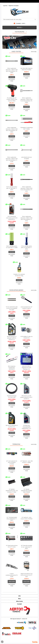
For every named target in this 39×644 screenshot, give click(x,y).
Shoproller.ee (35, 642)
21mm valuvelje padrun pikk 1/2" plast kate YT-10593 (12, 188)
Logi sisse (5, 6)
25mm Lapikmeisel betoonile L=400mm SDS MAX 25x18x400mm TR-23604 (12, 130)
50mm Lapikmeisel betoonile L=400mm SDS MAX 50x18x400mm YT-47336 (12, 159)
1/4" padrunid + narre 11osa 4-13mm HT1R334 (27, 518)
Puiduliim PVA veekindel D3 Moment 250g (19, 275)
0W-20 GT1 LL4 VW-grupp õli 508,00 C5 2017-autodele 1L (27, 397)
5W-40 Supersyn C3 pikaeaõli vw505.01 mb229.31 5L (12, 338)
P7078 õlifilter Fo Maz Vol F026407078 (26, 337)
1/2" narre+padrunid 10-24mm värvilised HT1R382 (12, 462)
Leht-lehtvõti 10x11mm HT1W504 (27, 158)
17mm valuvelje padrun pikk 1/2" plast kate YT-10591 (26, 248)
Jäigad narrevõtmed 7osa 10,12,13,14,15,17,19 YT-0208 (26, 575)
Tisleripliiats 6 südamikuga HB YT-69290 (27, 128)
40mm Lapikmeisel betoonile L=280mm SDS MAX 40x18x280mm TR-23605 (12, 70)
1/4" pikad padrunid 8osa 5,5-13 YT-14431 (12, 546)
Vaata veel (34, 52)
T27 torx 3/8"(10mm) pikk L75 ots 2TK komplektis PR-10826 (12, 308)
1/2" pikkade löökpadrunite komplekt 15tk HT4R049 (27, 491)
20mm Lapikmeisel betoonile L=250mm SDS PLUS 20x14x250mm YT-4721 (26, 189)
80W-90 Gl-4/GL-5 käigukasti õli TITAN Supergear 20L (26, 368)
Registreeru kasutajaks (14, 6)
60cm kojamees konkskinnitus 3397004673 (12, 368)
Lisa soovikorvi (12, 80)
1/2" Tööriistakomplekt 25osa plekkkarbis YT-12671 (12, 519)
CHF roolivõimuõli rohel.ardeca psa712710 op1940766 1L (12, 218)
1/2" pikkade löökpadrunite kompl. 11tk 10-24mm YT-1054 (12, 491)
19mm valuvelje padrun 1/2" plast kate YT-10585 (12, 247)
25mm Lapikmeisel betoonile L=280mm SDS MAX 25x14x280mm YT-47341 (26, 219)
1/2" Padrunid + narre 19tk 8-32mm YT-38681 (27, 462)
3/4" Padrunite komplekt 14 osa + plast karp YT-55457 (27, 547)
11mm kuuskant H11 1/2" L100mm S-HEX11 (27, 308)
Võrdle (12, 81)
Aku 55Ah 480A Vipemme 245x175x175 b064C (27, 69)
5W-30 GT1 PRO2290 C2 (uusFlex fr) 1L (12, 426)
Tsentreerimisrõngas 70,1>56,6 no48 (12, 397)
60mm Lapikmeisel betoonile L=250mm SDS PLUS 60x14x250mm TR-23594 (27, 100)
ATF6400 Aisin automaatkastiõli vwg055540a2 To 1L (27, 427)
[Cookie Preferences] (2, 642)
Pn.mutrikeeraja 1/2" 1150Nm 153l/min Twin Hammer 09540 (12, 99)
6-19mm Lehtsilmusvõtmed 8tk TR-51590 (12, 575)
